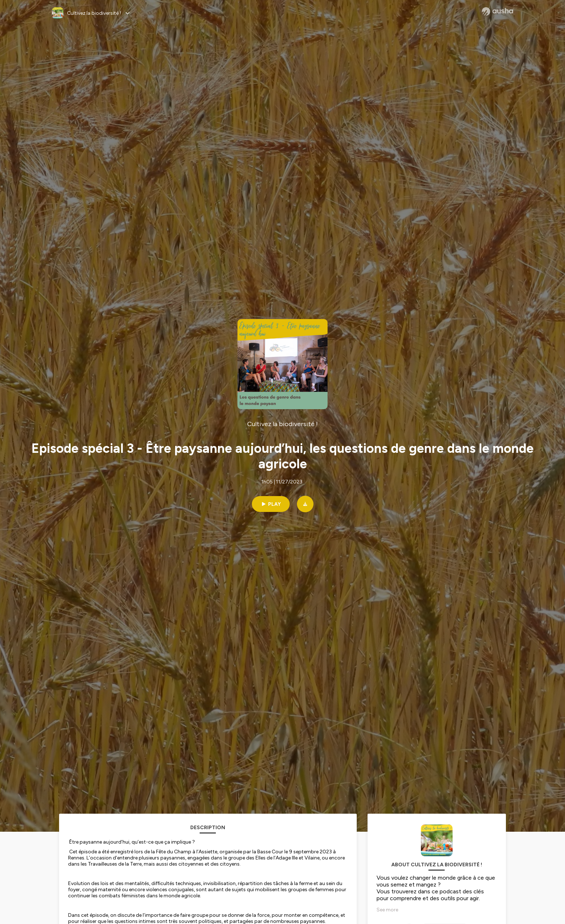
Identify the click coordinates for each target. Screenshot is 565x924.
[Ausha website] (497, 12)
